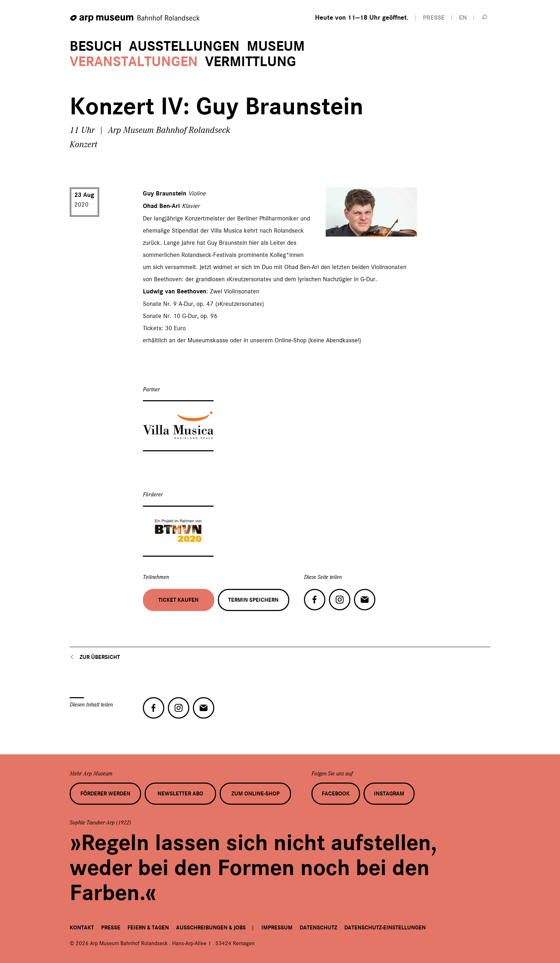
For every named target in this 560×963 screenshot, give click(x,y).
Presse (111, 928)
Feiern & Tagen (148, 928)
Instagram (389, 794)
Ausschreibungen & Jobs (211, 928)
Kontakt (82, 928)
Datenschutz (318, 928)
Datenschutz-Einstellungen (385, 928)
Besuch (96, 46)
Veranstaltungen (134, 62)
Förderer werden (105, 794)
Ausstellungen (184, 46)
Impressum (277, 928)
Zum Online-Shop (256, 794)
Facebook (336, 794)
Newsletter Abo (180, 794)
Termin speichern (253, 600)
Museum (276, 46)
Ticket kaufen (178, 600)
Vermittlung (251, 62)
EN (463, 18)
